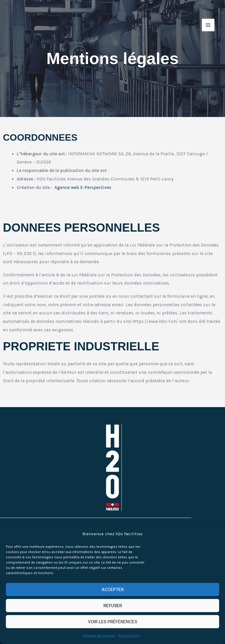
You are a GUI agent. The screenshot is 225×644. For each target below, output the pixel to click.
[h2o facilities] (33, 26)
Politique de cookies (99, 636)
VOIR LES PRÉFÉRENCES (112, 622)
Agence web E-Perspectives (83, 187)
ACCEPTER (113, 590)
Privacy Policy (129, 636)
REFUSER (113, 606)
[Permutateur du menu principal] (207, 26)
